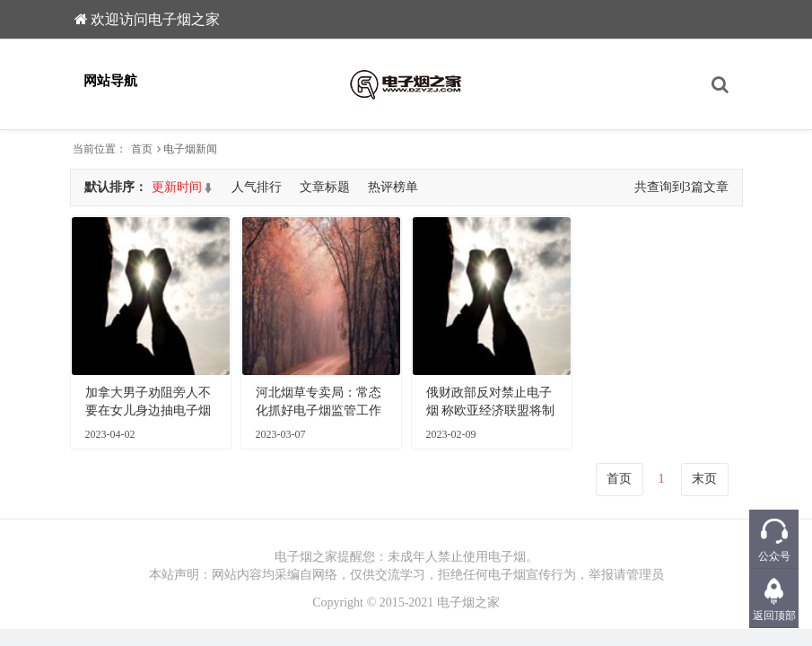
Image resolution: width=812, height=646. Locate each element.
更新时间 (177, 187)
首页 (142, 149)
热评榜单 (393, 187)
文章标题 (325, 187)
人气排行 (257, 187)
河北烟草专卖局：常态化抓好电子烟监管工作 (319, 402)
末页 (704, 479)
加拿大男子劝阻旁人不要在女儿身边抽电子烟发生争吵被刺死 (148, 403)
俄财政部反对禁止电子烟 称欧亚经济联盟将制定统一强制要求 (491, 403)
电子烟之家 (468, 602)
